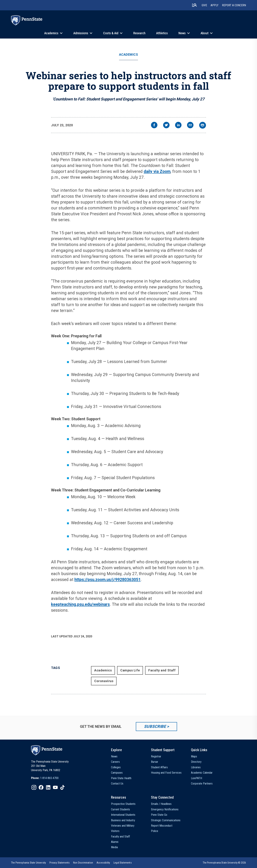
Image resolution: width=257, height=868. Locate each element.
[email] (190, 125)
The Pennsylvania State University (28, 863)
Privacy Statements (60, 863)
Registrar (156, 756)
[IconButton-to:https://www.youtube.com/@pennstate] (55, 787)
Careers (115, 762)
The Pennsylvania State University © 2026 (224, 863)
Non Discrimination (83, 863)
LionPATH (196, 778)
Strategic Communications (166, 820)
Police (155, 831)
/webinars (101, 604)
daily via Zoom (157, 172)
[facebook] (154, 125)
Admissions (81, 33)
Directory (196, 762)
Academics (51, 33)
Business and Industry (123, 820)
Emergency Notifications (165, 809)
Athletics (162, 33)
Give (204, 5)
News (182, 33)
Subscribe (155, 726)
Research (139, 33)
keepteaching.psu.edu (71, 604)
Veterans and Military (123, 826)
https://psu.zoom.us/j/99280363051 (108, 580)
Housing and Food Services (166, 773)
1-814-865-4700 (49, 778)
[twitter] (166, 125)
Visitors (115, 831)
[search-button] (194, 5)
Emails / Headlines (161, 804)
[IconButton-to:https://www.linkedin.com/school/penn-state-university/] (48, 787)
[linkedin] (178, 125)
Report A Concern (234, 5)
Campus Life (130, 670)
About (205, 33)
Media (114, 847)
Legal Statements (123, 863)
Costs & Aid (111, 33)
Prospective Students (123, 804)
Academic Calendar (202, 773)
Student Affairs (159, 767)
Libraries (196, 767)
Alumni (115, 842)
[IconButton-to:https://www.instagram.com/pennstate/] (34, 787)
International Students (123, 815)
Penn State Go (159, 815)
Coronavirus (104, 681)
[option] (45, 778)
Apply (215, 5)
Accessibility (103, 863)
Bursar (155, 762)
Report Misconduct (162, 826)
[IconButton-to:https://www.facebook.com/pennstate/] (41, 787)
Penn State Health (121, 778)
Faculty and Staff (162, 670)
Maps (194, 756)
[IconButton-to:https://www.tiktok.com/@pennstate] (62, 787)
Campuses (117, 773)
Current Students (120, 809)
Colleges (116, 767)
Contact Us (117, 784)
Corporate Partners (202, 784)
